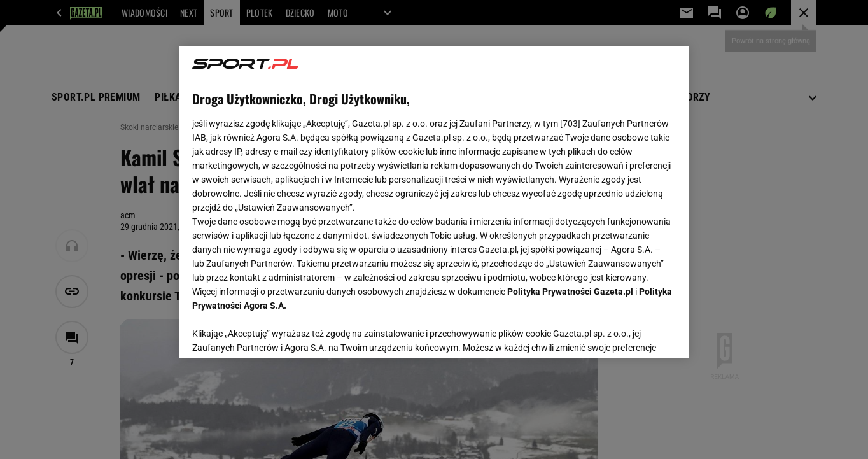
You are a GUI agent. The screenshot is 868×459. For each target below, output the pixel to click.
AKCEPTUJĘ (633, 333)
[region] (434, 202)
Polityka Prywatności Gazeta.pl (570, 292)
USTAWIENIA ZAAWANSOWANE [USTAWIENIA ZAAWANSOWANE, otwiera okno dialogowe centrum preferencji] (275, 332)
